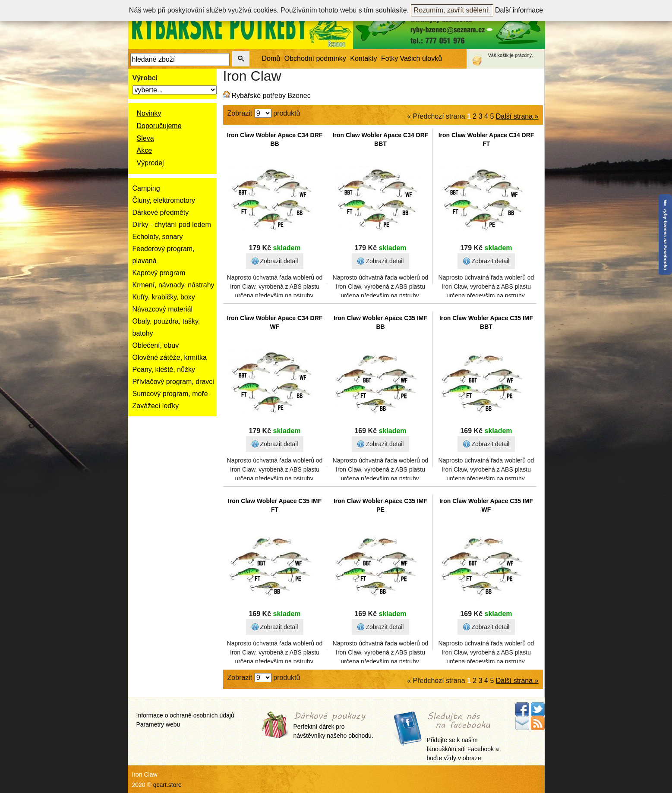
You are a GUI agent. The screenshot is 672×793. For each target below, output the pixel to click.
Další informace (519, 10)
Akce (145, 150)
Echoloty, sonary (158, 237)
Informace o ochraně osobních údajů (185, 715)
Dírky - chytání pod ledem (172, 225)
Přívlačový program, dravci (173, 382)
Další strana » (517, 116)
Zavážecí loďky (156, 406)
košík (503, 55)
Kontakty (363, 58)
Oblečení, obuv (156, 345)
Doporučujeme (159, 126)
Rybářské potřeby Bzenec (271, 96)
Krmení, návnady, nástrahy (174, 285)
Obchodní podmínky (315, 58)
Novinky (149, 113)
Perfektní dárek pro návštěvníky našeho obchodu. (333, 726)
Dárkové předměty (161, 212)
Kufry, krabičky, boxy (164, 297)
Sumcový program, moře (170, 394)
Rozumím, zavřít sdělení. (452, 10)
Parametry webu (158, 724)
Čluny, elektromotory (164, 200)
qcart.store (167, 785)
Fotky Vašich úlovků (412, 58)
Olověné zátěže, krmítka (170, 357)
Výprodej (150, 163)
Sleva (145, 138)
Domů (271, 58)
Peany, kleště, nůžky (164, 370)
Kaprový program (159, 273)
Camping (146, 188)
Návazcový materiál (163, 309)
